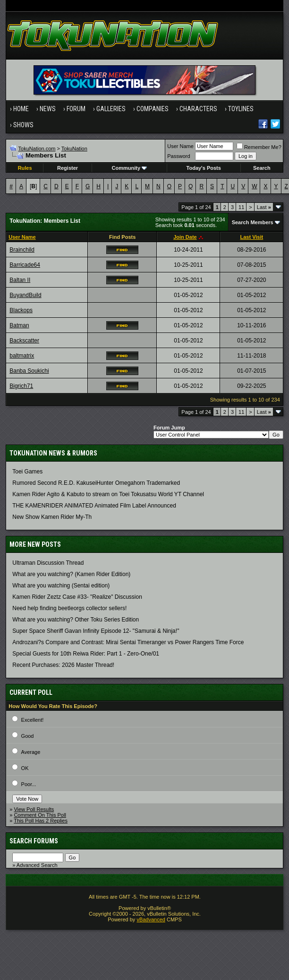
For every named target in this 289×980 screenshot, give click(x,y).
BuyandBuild (25, 295)
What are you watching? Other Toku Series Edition (76, 620)
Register (68, 168)
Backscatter (24, 341)
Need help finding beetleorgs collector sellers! (69, 608)
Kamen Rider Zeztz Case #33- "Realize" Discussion (77, 597)
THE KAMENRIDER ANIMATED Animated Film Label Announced (94, 506)
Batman (19, 325)
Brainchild (22, 250)
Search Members (253, 222)
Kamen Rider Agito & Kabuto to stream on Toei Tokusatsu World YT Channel (108, 494)
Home (21, 109)
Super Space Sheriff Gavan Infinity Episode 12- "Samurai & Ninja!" (96, 631)
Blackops (21, 310)
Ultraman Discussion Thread (48, 563)
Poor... (29, 784)
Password (178, 156)
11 (241, 207)
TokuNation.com (37, 149)
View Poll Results (34, 809)
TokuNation (74, 149)
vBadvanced (151, 919)
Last (264, 207)
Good (28, 736)
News (48, 109)
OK (25, 768)
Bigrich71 (21, 386)
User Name (180, 146)
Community (130, 168)
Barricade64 (25, 265)
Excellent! (33, 720)
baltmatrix (22, 356)
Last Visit (251, 237)
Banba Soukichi (29, 371)
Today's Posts (204, 168)
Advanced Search (37, 865)
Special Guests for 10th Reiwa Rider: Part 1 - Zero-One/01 (86, 654)
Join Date (185, 237)
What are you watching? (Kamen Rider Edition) (71, 574)
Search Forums (34, 841)
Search (262, 168)
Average (31, 752)
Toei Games (27, 472)
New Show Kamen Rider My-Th (52, 517)
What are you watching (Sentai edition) (61, 586)
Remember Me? (259, 147)
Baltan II (20, 280)
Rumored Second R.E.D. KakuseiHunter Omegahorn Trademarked (96, 483)
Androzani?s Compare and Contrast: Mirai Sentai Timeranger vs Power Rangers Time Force (128, 642)
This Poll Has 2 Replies (41, 821)
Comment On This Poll (40, 815)
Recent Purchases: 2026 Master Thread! (63, 665)
